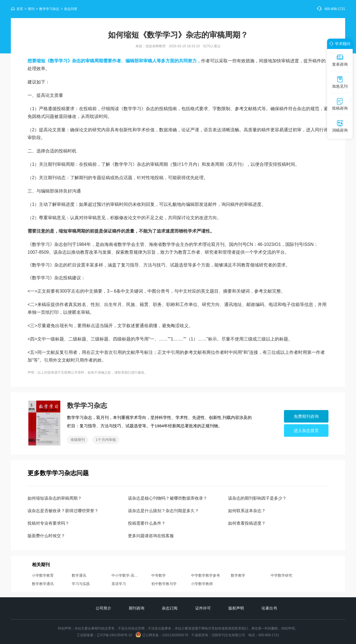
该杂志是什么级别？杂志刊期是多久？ (163, 511)
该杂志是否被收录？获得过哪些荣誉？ (63, 511)
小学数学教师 (202, 584)
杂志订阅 (170, 608)
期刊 (31, 9)
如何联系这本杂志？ (247, 511)
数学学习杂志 (49, 9)
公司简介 (103, 608)
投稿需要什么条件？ (147, 523)
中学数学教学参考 (206, 575)
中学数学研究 (281, 575)
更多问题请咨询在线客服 (151, 536)
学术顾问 (339, 44)
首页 (20, 9)
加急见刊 (340, 82)
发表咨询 (340, 60)
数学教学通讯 (43, 584)
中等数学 (159, 575)
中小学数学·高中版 (127, 575)
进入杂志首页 (306, 430)
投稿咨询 (340, 104)
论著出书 (269, 608)
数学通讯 (79, 575)
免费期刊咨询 (306, 416)
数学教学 (238, 575)
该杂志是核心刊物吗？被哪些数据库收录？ (168, 498)
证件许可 (203, 608)
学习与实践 (81, 584)
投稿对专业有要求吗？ (48, 523)
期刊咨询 (137, 608)
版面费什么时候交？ (46, 536)
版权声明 (236, 608)
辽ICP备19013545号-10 (114, 635)
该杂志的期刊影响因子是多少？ (257, 498)
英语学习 (119, 584)
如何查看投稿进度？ (247, 523)
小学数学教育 (43, 575)
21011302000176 (175, 635)
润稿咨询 (340, 126)
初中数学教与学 (164, 584)
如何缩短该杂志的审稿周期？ (55, 498)
